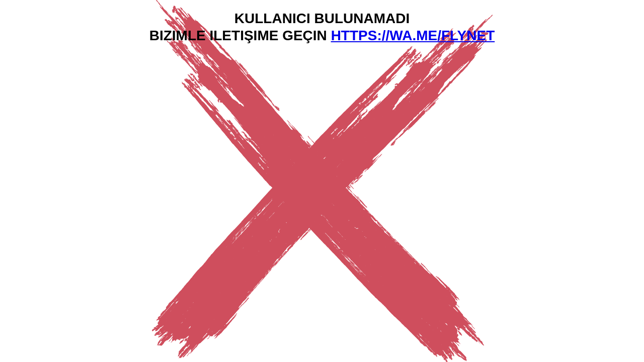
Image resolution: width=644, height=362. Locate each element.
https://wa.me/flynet (413, 35)
